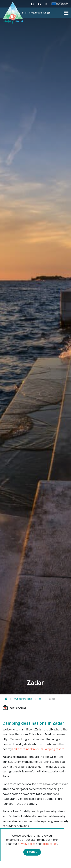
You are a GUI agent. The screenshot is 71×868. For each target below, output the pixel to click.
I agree (32, 852)
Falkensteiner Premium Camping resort (38, 749)
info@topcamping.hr (40, 13)
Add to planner (18, 708)
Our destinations (23, 699)
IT (46, 4)
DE (40, 4)
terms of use (49, 844)
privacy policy (27, 844)
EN (33, 4)
